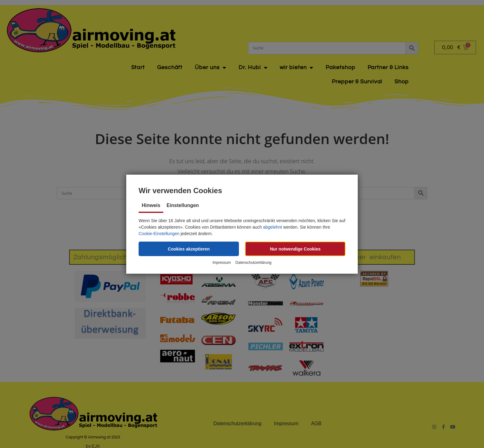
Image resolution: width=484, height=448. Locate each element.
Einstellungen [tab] (183, 205)
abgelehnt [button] (273, 227)
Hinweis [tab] (151, 205)
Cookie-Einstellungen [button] (159, 234)
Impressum (221, 263)
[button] (189, 249)
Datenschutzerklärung (254, 263)
